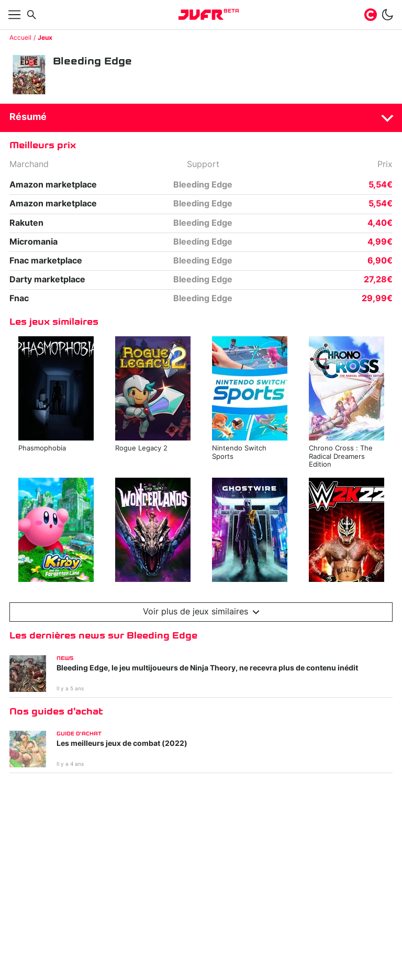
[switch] (387, 15)
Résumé (28, 117)
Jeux (45, 38)
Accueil (20, 38)
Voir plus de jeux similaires (201, 612)
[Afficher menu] (15, 15)
